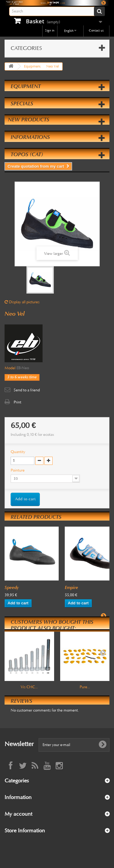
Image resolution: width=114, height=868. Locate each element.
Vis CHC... (29, 687)
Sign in (50, 30)
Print (17, 402)
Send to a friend (27, 390)
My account (18, 814)
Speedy (12, 587)
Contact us (96, 30)
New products (29, 120)
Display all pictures (22, 302)
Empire (71, 587)
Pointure (18, 470)
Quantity (18, 452)
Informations (30, 137)
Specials (22, 104)
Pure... (85, 687)
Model (10, 368)
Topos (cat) (27, 154)
